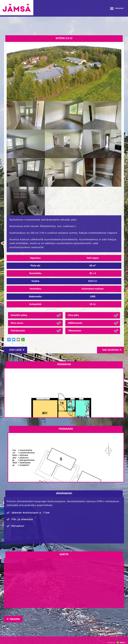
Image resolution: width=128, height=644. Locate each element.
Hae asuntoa (110, 350)
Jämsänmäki (17, 8)
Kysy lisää (15, 350)
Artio (116, 643)
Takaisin (15, 619)
